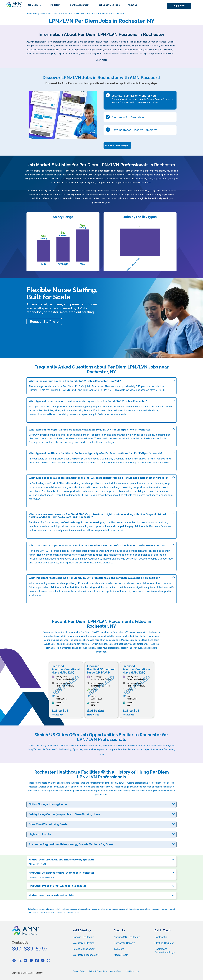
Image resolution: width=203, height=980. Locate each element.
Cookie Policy (116, 971)
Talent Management (79, 5)
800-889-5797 (30, 949)
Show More (102, 60)
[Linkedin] (26, 960)
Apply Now (179, 6)
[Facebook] (14, 960)
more (102, 754)
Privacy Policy (79, 971)
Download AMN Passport (117, 145)
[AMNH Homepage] (14, 4)
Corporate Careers (124, 943)
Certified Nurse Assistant (41, 877)
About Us (133, 5)
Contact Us (161, 937)
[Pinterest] (31, 960)
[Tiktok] (37, 960)
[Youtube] (43, 960)
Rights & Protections (98, 971)
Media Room (121, 955)
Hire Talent (55, 5)
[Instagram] (49, 960)
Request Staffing (43, 322)
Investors (119, 949)
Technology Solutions (109, 5)
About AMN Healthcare (127, 937)
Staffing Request (164, 943)
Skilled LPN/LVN (37, 864)
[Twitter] (20, 960)
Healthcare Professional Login (165, 950)
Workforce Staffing (84, 943)
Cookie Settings (132, 971)
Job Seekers (34, 5)
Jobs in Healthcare (84, 937)
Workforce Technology (86, 955)
